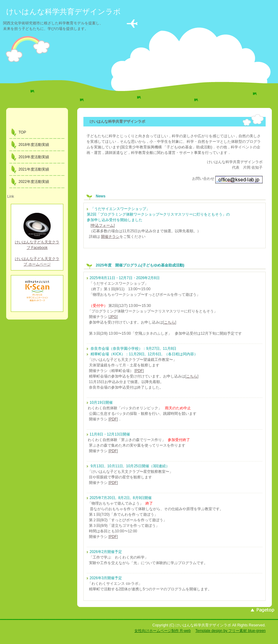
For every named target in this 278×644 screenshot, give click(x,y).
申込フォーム (103, 225)
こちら (170, 322)
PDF (139, 371)
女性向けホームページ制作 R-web (162, 631)
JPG (113, 317)
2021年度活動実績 (34, 169)
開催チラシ (110, 237)
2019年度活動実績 (34, 157)
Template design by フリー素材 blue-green (231, 631)
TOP (22, 132)
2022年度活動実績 (34, 182)
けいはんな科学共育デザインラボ (63, 12)
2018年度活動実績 (34, 145)
